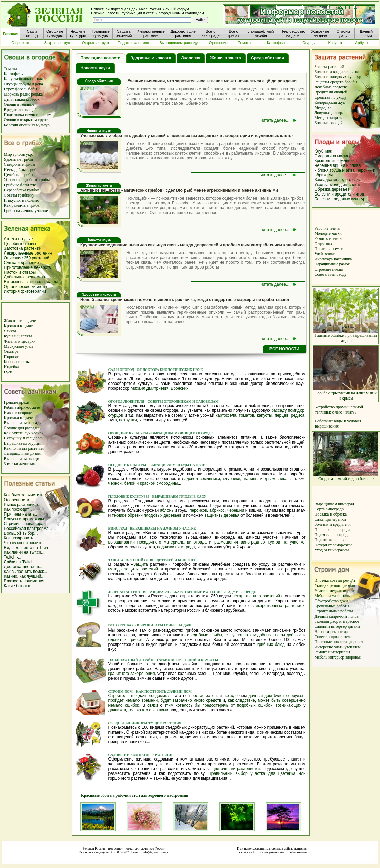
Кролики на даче (19, 326)
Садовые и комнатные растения (141, 755)
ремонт (349, 580)
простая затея (203, 696)
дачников (117, 710)
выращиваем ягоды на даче (177, 465)
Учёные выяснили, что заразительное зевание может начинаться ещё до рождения (213, 81)
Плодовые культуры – (130, 497)
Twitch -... (13, 557)
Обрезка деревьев (332, 189)
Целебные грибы (19, 175)
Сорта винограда (329, 509)
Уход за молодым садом (338, 185)
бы (198, 705)
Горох (10, 89)
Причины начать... (21, 514)
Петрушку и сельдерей (24, 438)
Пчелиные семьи (329, 249)
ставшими (159, 710)
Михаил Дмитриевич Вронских (160, 388)
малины (251, 479)
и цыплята (23, 336)
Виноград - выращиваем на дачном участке (152, 528)
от (233, 705)
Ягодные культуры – (128, 465)
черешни (236, 510)
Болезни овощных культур (27, 125)
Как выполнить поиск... (26, 572)
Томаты (11, 69)
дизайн (349, 585)
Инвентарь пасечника (333, 259)
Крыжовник (325, 161)
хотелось (184, 705)
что (145, 710)
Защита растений (329, 67)
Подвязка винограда (332, 535)
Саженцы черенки (330, 519)
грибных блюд (271, 645)
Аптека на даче (19, 239)
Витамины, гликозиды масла (31, 282)
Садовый (323, 626)
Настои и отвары (20, 272)
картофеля (226, 415)
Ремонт (321, 652)
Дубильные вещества (25, 277)
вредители (342, 524)
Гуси (8, 372)
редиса (298, 415)
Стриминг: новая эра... (26, 524)
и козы (24, 362)
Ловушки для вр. (329, 113)
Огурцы (11, 84)
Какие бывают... (19, 586)
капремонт (339, 616)
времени (149, 700)
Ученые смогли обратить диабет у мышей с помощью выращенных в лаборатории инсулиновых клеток (187, 136)
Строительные (328, 611)
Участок (322, 591)
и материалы (339, 596)
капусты (265, 415)
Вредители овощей (20, 110)
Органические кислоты (26, 287)
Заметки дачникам (20, 464)
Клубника (324, 151)
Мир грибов (14, 154)
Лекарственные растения (28, 253)
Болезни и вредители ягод (337, 72)
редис (25, 94)
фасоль (22, 89)
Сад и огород (121, 370)
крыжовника (276, 479)
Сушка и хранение (22, 263)
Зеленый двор (327, 621)
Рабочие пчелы (327, 228)
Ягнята (10, 331)
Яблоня (322, 170)
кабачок (33, 99)
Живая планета (225, 58)
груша (335, 170)
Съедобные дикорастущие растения (145, 723)
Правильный (220, 773)
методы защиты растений (133, 569)
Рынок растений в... (23, 505)
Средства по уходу (331, 97)
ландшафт (335, 637)
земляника (347, 161)
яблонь (167, 510)
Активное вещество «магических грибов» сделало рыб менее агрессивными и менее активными (179, 190)
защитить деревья (222, 515)
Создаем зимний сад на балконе (346, 477)
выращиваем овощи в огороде (182, 433)
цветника (287, 773)
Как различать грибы (22, 205)
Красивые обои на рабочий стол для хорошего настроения (131, 795)
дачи (344, 601)
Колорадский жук (330, 102)
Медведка (323, 107)
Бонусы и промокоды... (26, 519)
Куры (9, 336)
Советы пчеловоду (331, 274)
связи (153, 705)
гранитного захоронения (131, 674)
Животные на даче (20, 321)
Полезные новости (331, 642)
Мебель (321, 596)
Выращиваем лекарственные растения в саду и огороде (199, 592)
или (302, 773)
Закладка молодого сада (338, 180)
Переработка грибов (22, 190)
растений (40, 258)
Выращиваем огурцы (22, 443)
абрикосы (324, 175)
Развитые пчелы (328, 238)
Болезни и (324, 524)
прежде (230, 696)
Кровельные (326, 606)
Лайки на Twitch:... (21, 562)
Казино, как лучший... (24, 576)
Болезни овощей (329, 123)
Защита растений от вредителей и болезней (152, 560)
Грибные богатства (20, 185)
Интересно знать (330, 647)
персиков (198, 510)
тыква (20, 99)
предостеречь (215, 705)
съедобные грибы (204, 635)
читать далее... (275, 120)
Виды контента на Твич (26, 548)
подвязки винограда (176, 547)
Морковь (12, 94)
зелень (350, 637)
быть (276, 700)
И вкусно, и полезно (22, 200)
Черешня (324, 165)
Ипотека (322, 580)
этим (169, 705)
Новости (323, 632)
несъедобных (288, 635)
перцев (281, 415)
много (199, 700)
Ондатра (11, 351)
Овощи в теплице (19, 104)
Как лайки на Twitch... (24, 552)
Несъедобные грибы (22, 170)
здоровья (355, 642)
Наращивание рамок (332, 264)
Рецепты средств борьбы (336, 82)
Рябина (10, 407)
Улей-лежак (325, 254)
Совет (320, 637)
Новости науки (96, 68)
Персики (364, 170)
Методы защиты (329, 118)
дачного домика (154, 696)
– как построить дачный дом (163, 691)
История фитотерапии (25, 291)
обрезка (340, 514)
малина (345, 156)
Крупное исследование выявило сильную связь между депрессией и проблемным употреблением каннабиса (192, 245)
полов (353, 616)
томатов (246, 415)
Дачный (322, 616)
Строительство (122, 696)
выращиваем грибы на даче (165, 625)
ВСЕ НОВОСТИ (284, 349)
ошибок (132, 705)
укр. (29, 154)
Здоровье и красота (151, 58)
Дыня (9, 99)
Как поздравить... (20, 538)
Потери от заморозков (334, 545)
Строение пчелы (329, 269)
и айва (348, 170)
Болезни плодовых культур (338, 77)
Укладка (322, 585)
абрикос (25, 407)
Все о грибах (121, 625)
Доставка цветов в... (23, 567)
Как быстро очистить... (25, 495)
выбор (241, 773)
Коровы (11, 362)
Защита (141, 564)
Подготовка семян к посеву (28, 115)
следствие (245, 700)
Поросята (12, 357)
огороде (24, 413)
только (135, 710)
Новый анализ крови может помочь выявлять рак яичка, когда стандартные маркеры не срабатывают (185, 300)
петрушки (128, 420)
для (272, 773)
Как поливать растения (24, 448)
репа (39, 84)
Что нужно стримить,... (26, 543)
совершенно (294, 700)
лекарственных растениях (279, 606)
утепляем (352, 647)
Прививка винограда (332, 530)
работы (343, 606)
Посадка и (324, 514)
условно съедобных (252, 635)
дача (348, 632)
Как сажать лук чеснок (24, 433)
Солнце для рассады (22, 428)
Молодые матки (328, 233)
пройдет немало (124, 700)
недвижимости (343, 591)
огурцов (115, 415)
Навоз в (11, 413)
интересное (349, 621)
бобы (33, 89)
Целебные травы (20, 244)
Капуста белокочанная (24, 79)
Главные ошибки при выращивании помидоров (346, 336)
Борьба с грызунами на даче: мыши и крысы (346, 394)
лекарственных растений (256, 596)
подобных (246, 705)
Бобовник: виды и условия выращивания (338, 424)
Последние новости (101, 58)
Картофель (13, 74)
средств (214, 700)
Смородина (325, 156)
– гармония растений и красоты (186, 660)
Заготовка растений (23, 248)
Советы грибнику (19, 195)
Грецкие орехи (17, 402)
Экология (191, 58)
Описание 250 (18, 258)
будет (166, 700)
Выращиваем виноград (334, 504)
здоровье (353, 657)
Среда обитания (268, 58)
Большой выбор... (21, 533)
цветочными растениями (236, 769)
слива (355, 165)
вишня (340, 165)
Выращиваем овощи (22, 459)
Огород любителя (127, 401)
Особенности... (18, 500)
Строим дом (121, 691)
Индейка (12, 367)
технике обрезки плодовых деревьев (147, 515)
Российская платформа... (28, 529)
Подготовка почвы (331, 540)
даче (36, 407)
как (231, 700)
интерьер (339, 626)
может (264, 700)
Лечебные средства (331, 87)
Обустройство (327, 601)
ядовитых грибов (125, 640)
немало (115, 705)
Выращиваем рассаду (23, 423)
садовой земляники (201, 479)
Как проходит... (18, 509)
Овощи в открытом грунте (27, 120)
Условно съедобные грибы (27, 180)
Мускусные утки (19, 346)
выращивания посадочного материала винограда (157, 542)
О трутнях (323, 244)
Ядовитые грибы (19, 159)
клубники (232, 479)
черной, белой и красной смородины (143, 483)
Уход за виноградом (332, 550)
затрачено (182, 700)
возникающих (288, 705)
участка (258, 773)
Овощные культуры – (129, 433)
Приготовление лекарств (28, 267)
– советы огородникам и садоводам (182, 401)
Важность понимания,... (27, 581)
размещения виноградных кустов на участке (259, 542)
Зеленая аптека (125, 592)
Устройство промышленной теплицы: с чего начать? (339, 410)
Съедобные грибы (20, 164)
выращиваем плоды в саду (179, 497)
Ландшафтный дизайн (23, 453)
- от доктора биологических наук (169, 370)
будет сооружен (289, 696)
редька (37, 94)
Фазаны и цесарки (20, 341)
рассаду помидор (288, 410)
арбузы (25, 84)
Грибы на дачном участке (26, 211)
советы (337, 580)
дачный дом (260, 696)
